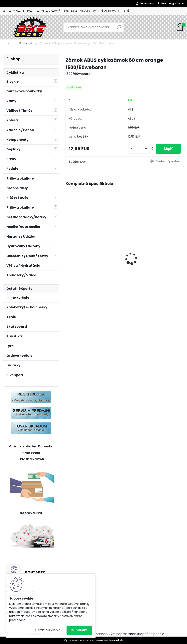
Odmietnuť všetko (48, 630)
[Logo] (30, 27)
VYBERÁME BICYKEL (106, 11)
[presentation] (68, 252)
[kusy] (139, 149)
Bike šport (26, 43)
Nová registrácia (173, 3)
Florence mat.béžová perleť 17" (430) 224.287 (92, 263)
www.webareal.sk (110, 640)
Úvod (9, 43)
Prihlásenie (147, 3)
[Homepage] (4, 11)
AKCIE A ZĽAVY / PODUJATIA (57, 11)
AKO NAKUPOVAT (21, 11)
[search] (119, 29)
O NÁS (127, 11)
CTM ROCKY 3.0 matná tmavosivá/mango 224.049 (151, 248)
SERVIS (85, 11)
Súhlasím (79, 630)
